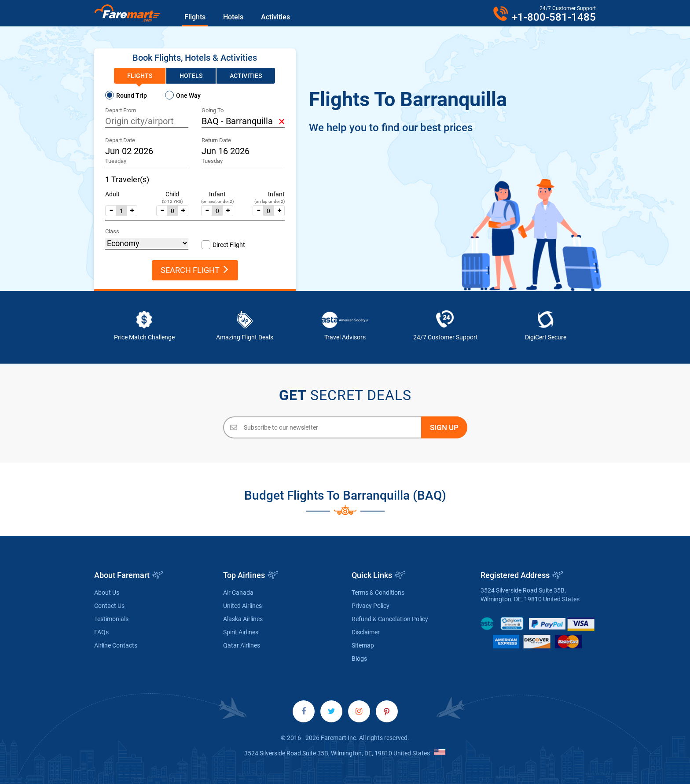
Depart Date (120, 140)
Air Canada (238, 593)
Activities (275, 17)
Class (112, 231)
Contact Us (109, 606)
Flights (195, 17)
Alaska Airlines (243, 619)
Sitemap (363, 645)
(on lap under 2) (270, 201)
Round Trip (132, 96)
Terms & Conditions (378, 593)
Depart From (121, 110)
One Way (188, 96)
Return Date (216, 140)
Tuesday (116, 161)
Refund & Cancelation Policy (390, 619)
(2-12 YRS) (172, 201)
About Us (107, 593)
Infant (217, 194)
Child (172, 194)
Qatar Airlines (242, 645)
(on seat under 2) (217, 201)
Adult (112, 194)
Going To (213, 110)
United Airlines (242, 606)
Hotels (233, 17)
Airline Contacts (116, 645)
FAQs (101, 632)
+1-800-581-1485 (554, 17)
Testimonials (111, 619)
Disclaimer (366, 632)
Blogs (359, 659)
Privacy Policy (371, 606)
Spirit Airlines (241, 632)
